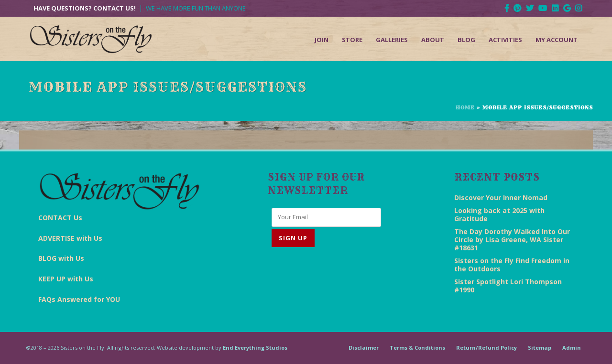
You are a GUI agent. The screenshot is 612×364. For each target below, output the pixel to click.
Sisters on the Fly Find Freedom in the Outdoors (512, 265)
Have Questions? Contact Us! (85, 8)
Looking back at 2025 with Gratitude (499, 214)
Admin (572, 348)
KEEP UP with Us (66, 279)
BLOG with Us (61, 258)
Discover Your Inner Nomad (501, 198)
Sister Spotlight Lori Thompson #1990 (508, 286)
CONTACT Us (60, 218)
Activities (505, 40)
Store (352, 40)
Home (465, 107)
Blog (466, 40)
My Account (557, 40)
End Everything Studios (255, 348)
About (433, 40)
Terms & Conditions (417, 348)
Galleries (392, 40)
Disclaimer (364, 348)
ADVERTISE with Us (70, 238)
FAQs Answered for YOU (79, 299)
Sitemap (540, 348)
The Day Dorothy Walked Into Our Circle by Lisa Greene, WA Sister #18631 (512, 240)
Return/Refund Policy (486, 348)
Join (322, 40)
